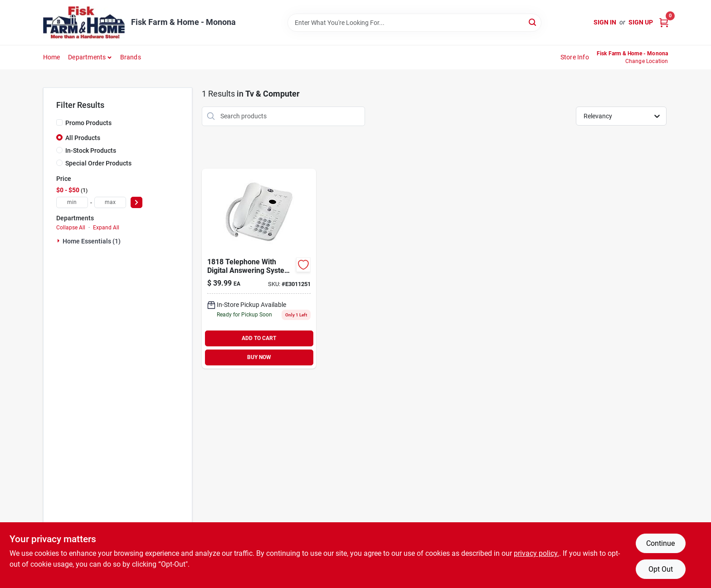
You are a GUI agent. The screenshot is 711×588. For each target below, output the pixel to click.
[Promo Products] (59, 122)
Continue (660, 543)
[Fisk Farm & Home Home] (84, 22)
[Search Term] (414, 23)
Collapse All (71, 228)
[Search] (533, 22)
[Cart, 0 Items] (664, 22)
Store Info (575, 57)
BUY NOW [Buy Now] (259, 357)
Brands (131, 57)
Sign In (605, 22)
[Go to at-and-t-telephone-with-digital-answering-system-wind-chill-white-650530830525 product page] (259, 269)
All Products (83, 138)
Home (52, 57)
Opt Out (661, 569)
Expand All (106, 228)
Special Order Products (98, 163)
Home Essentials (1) (92, 241)
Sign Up (641, 22)
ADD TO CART (259, 338)
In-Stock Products (91, 151)
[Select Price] (136, 202)
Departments (87, 57)
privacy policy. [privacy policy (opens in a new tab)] (536, 553)
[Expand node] (59, 241)
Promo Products (88, 123)
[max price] (110, 202)
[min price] (72, 202)
